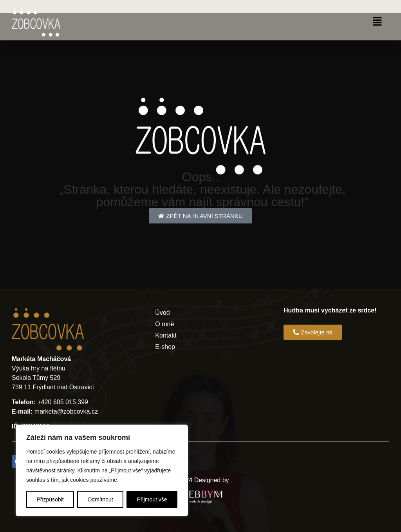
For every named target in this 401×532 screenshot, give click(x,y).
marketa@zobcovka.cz (66, 411)
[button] (378, 22)
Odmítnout (100, 499)
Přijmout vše (152, 499)
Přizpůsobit (50, 499)
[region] (102, 470)
